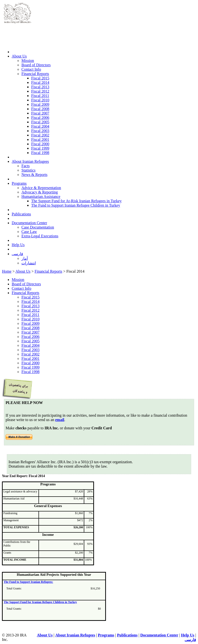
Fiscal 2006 (40, 118)
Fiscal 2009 (40, 104)
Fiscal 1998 (40, 153)
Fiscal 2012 (40, 91)
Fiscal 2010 (40, 100)
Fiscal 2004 (40, 126)
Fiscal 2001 (40, 139)
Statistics (28, 170)
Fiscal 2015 (40, 78)
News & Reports (34, 175)
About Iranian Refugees (30, 161)
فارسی (17, 254)
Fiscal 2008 (40, 109)
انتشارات (29, 263)
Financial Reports (35, 74)
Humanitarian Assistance (41, 197)
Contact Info (31, 69)
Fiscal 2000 (40, 144)
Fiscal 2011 (40, 96)
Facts (26, 166)
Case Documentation (38, 227)
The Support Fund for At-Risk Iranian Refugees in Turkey (76, 201)
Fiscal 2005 (40, 122)
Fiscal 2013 (40, 87)
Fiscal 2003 (40, 131)
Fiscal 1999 (40, 148)
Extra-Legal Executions (40, 236)
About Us (19, 56)
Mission (28, 61)
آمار (25, 258)
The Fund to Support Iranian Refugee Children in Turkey (76, 205)
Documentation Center (29, 223)
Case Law (29, 232)
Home (7, 271)
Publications (21, 214)
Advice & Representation (41, 188)
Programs (19, 183)
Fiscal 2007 (40, 113)
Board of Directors (36, 65)
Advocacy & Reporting (40, 192)
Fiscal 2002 (40, 135)
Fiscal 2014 (40, 82)
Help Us (18, 245)
